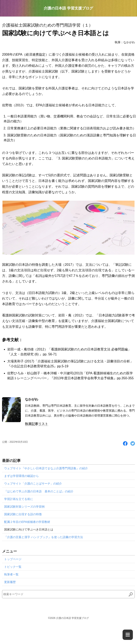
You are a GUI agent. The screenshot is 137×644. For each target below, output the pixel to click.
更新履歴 (10, 582)
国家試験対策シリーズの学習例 (24, 507)
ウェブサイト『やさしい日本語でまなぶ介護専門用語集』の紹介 (46, 468)
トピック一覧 (13, 567)
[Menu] (128, 635)
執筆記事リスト (37, 424)
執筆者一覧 (11, 574)
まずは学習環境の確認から (21, 476)
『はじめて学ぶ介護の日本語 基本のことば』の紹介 (39, 491)
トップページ (13, 559)
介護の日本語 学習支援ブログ (68, 8)
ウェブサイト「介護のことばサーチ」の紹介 (33, 484)
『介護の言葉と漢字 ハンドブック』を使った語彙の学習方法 (44, 537)
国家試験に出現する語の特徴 (23, 514)
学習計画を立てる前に (19, 499)
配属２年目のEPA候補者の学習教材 (27, 522)
